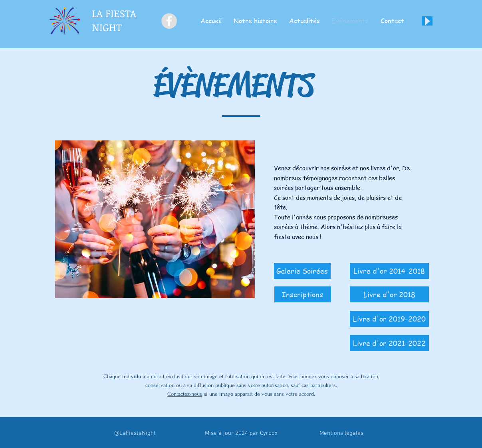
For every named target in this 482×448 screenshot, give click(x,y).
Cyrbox (269, 433)
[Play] (427, 21)
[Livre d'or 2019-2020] (389, 319)
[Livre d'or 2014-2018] (389, 271)
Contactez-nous (185, 394)
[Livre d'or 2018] (389, 294)
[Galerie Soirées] (302, 271)
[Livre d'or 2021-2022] (389, 343)
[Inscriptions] (303, 294)
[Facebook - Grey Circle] (169, 21)
